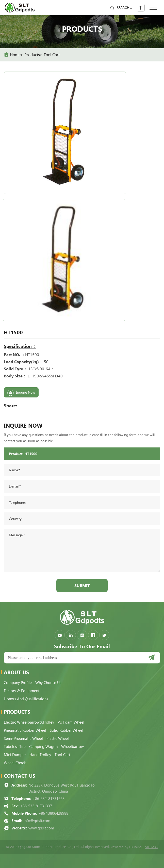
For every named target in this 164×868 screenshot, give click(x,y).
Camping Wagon (43, 747)
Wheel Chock (15, 763)
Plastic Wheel (58, 739)
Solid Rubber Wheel (67, 730)
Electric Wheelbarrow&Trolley (29, 722)
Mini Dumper (15, 755)
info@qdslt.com (37, 821)
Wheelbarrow (72, 747)
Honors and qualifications (26, 699)
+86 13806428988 (53, 813)
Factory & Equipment (22, 691)
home (15, 55)
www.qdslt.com (41, 828)
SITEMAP (152, 847)
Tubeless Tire (15, 747)
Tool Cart (52, 55)
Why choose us (48, 683)
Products (32, 55)
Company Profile (18, 683)
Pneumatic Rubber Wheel (25, 730)
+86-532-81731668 (48, 799)
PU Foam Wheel (71, 722)
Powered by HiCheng (126, 847)
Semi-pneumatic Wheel (23, 739)
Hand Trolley (40, 755)
